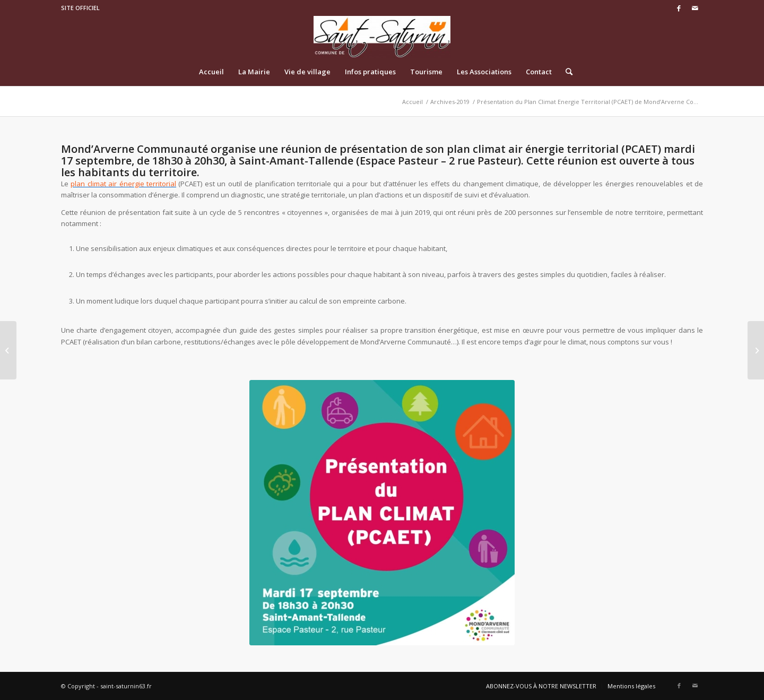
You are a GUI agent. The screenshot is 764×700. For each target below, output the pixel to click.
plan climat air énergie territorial (123, 184)
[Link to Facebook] (679, 8)
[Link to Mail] (695, 8)
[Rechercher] (566, 72)
